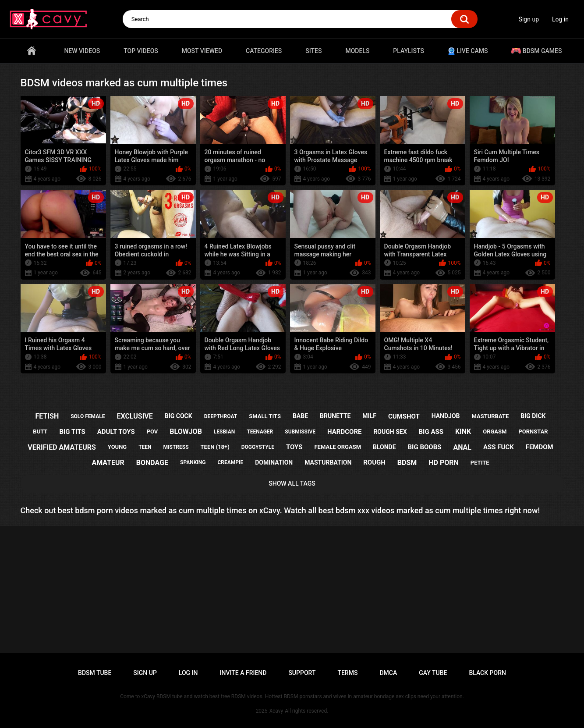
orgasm (495, 431)
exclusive (134, 416)
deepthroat (221, 416)
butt (40, 431)
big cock (179, 416)
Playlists (409, 51)
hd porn (444, 463)
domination (274, 462)
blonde (384, 447)
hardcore (344, 432)
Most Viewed (202, 51)
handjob (446, 416)
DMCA (388, 673)
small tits (265, 416)
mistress (176, 447)
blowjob (186, 431)
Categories (264, 51)
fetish (47, 416)
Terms (347, 673)
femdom (540, 447)
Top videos (141, 51)
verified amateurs (62, 447)
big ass (431, 432)
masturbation (328, 462)
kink (463, 431)
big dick (533, 416)
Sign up (529, 19)
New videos (82, 51)
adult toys (116, 432)
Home (32, 51)
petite (480, 463)
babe (300, 416)
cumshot (404, 416)
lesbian (224, 432)
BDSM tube (95, 673)
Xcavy (276, 711)
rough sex (390, 432)
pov (152, 431)
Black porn (487, 673)
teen (145, 447)
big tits (72, 432)
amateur (108, 463)
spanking (193, 462)
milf (369, 416)
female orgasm (338, 447)
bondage (152, 463)
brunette (335, 416)
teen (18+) (215, 447)
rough (374, 462)
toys (294, 447)
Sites (313, 51)
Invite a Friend (243, 673)
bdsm (407, 463)
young (117, 447)
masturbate (490, 416)
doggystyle (258, 447)
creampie (230, 462)
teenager (260, 432)
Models (357, 51)
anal (462, 447)
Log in (560, 19)
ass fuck (499, 447)
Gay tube (433, 673)
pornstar (533, 431)
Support (302, 673)
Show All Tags (292, 483)
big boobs (425, 447)
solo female (88, 416)
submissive (300, 432)
